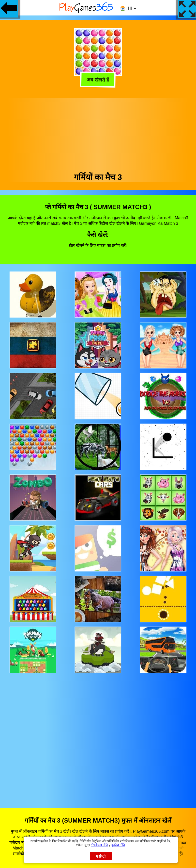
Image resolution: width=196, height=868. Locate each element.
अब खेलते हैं (98, 80)
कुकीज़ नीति (118, 845)
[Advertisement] (98, 133)
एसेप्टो (101, 856)
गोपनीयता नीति (99, 845)
